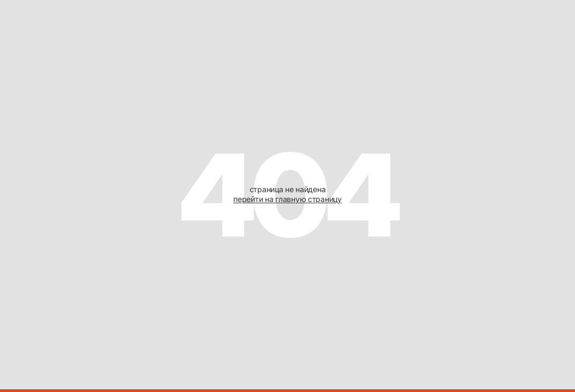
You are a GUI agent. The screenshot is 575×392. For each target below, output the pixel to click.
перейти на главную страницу (287, 200)
